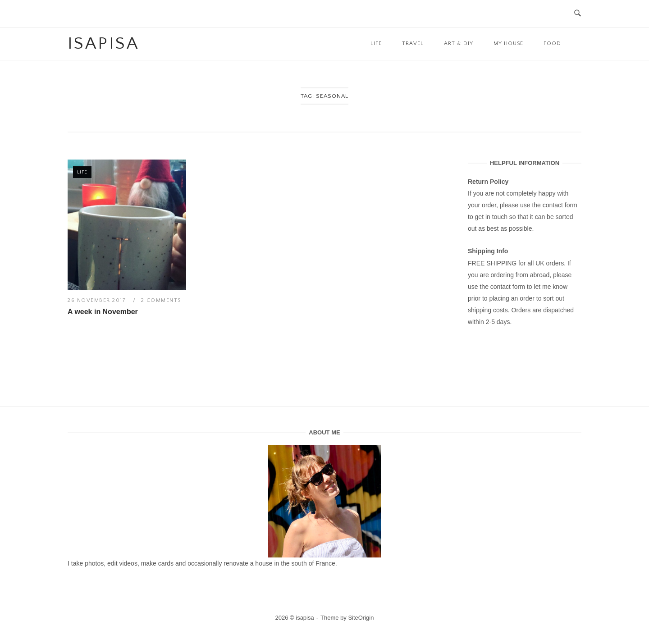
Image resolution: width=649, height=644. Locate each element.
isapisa (103, 44)
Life (376, 43)
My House (508, 43)
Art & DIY (459, 43)
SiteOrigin (361, 618)
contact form (560, 205)
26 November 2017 (98, 300)
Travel (413, 43)
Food (552, 43)
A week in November (103, 312)
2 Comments (161, 300)
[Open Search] (578, 14)
